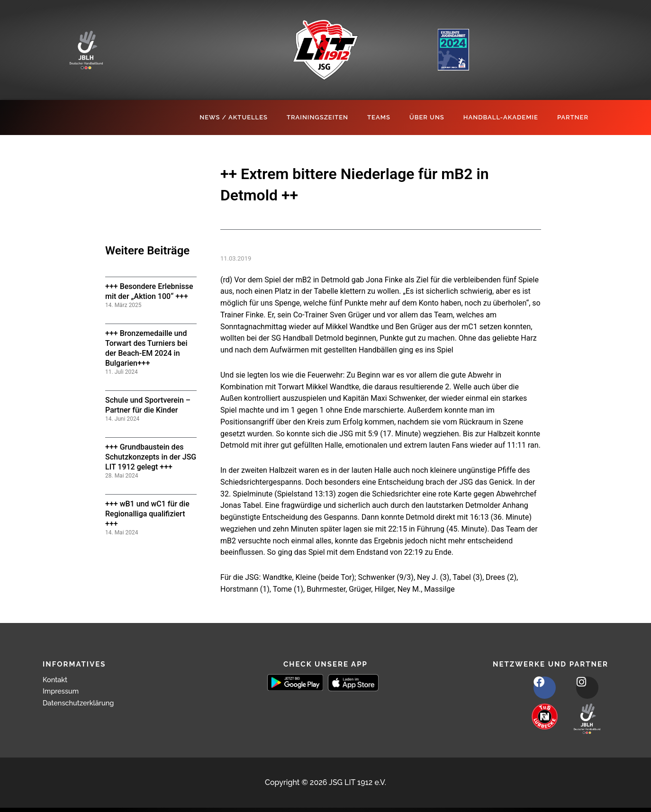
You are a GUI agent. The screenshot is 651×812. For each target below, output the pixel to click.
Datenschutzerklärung (82, 703)
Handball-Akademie (501, 117)
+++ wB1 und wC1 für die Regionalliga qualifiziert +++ (147, 514)
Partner (573, 117)
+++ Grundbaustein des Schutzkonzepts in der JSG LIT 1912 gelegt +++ (151, 457)
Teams (379, 117)
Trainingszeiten (317, 117)
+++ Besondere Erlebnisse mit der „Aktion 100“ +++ (149, 291)
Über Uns (427, 117)
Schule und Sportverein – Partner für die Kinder (148, 405)
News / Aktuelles (234, 117)
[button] (21, 791)
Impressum (63, 691)
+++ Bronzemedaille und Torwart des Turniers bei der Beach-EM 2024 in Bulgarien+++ (146, 348)
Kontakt (56, 680)
